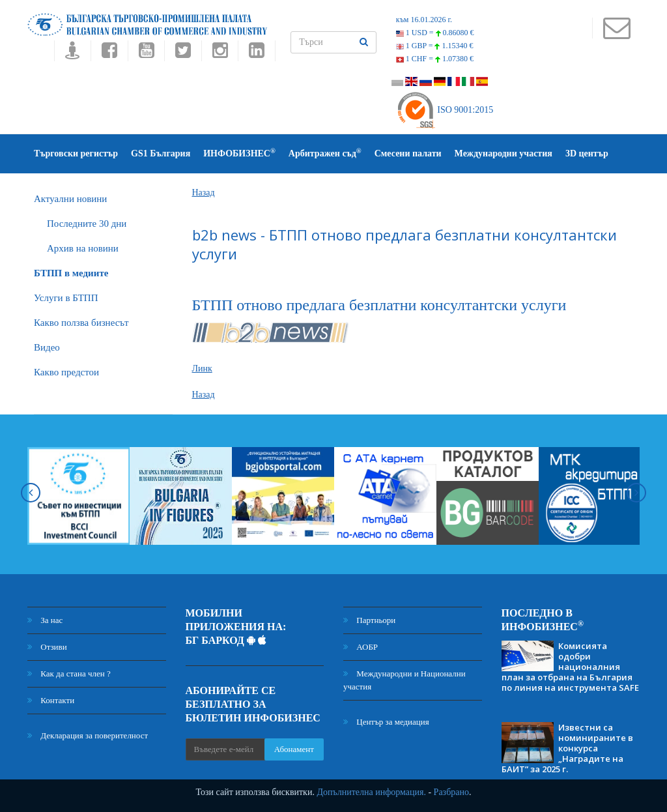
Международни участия (504, 153)
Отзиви (47, 647)
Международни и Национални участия (404, 680)
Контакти (51, 700)
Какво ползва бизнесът (81, 323)
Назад (204, 193)
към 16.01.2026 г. (424, 20)
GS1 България (161, 153)
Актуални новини (70, 199)
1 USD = (435, 33)
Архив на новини (83, 248)
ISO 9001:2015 (445, 110)
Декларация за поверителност (88, 735)
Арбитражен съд (325, 153)
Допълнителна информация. (371, 792)
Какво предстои (66, 372)
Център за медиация (386, 722)
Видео (47, 347)
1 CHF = (435, 59)
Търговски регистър (76, 153)
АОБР (361, 647)
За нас (45, 620)
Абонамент (294, 749)
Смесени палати (408, 153)
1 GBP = (435, 46)
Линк (202, 369)
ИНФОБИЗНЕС (239, 153)
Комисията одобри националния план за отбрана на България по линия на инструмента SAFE (570, 667)
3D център (587, 153)
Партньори (369, 620)
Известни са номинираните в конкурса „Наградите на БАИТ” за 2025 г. (567, 748)
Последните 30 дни (87, 224)
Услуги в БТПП (66, 298)
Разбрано (451, 792)
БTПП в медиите (71, 273)
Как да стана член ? (69, 674)
